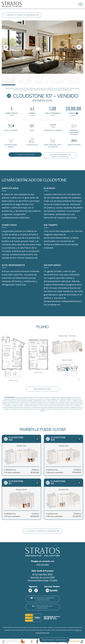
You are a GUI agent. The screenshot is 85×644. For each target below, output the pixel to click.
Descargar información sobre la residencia (60, 156)
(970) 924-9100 (42, 565)
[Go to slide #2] (25, 80)
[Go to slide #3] (41, 80)
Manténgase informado (54, 640)
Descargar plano (42, 389)
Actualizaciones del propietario (42, 607)
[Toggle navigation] (80, 5)
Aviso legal (46, 633)
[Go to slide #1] (9, 80)
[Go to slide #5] (74, 80)
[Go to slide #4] (57, 80)
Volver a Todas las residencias (22, 15)
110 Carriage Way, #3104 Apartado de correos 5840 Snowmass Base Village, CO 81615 (42, 578)
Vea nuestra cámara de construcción (42, 599)
